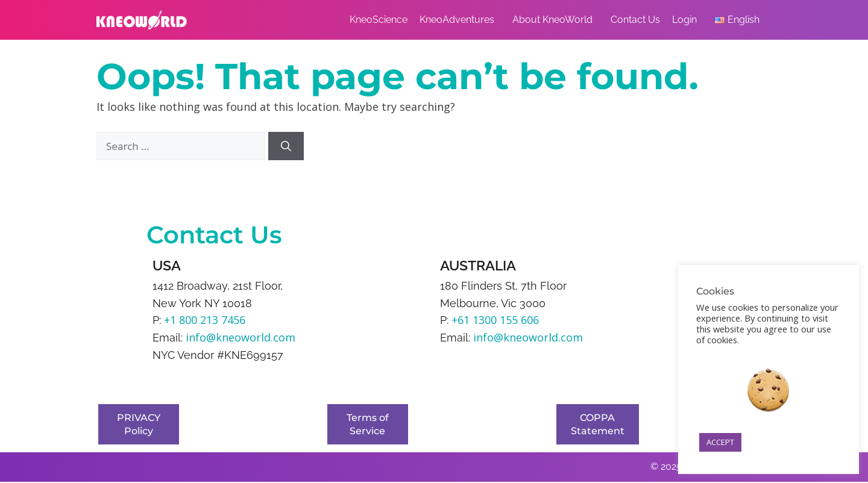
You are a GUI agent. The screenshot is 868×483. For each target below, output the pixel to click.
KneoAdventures (460, 20)
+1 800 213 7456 (205, 320)
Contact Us (635, 20)
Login (687, 20)
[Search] (286, 146)
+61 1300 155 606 (495, 320)
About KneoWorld (555, 20)
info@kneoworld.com (241, 337)
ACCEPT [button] (720, 442)
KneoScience (379, 20)
